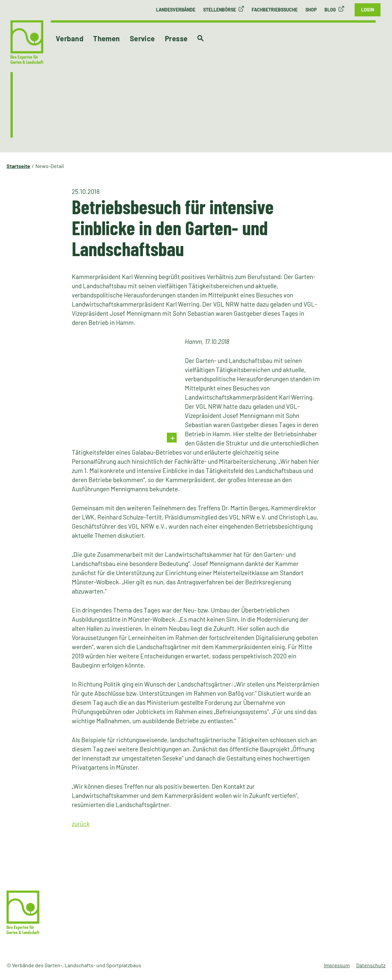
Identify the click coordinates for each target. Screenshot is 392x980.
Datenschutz (371, 965)
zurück (81, 824)
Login (368, 10)
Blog (330, 10)
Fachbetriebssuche (275, 10)
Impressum (337, 965)
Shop (311, 10)
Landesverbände (176, 10)
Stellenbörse (220, 10)
